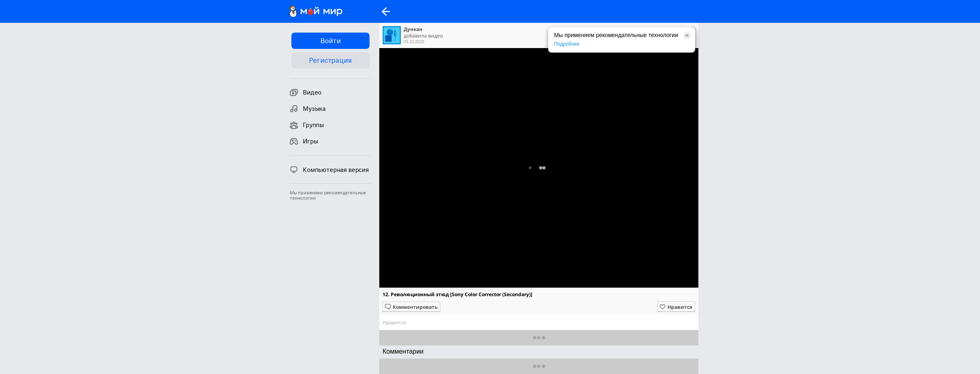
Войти (330, 41)
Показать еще (539, 338)
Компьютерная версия (329, 169)
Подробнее (567, 44)
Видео (306, 92)
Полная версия (538, 170)
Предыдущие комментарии (539, 366)
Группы (307, 125)
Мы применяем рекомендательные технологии (328, 196)
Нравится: (395, 322)
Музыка (308, 109)
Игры (304, 141)
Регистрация (330, 60)
